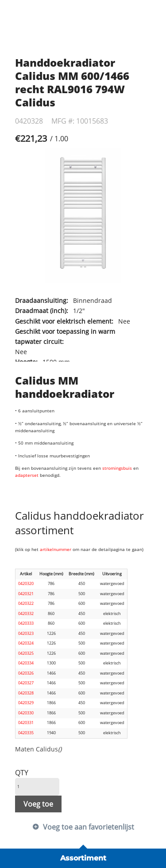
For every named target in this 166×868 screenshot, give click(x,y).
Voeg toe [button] (38, 804)
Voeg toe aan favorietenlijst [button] (89, 827)
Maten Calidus (38, 749)
